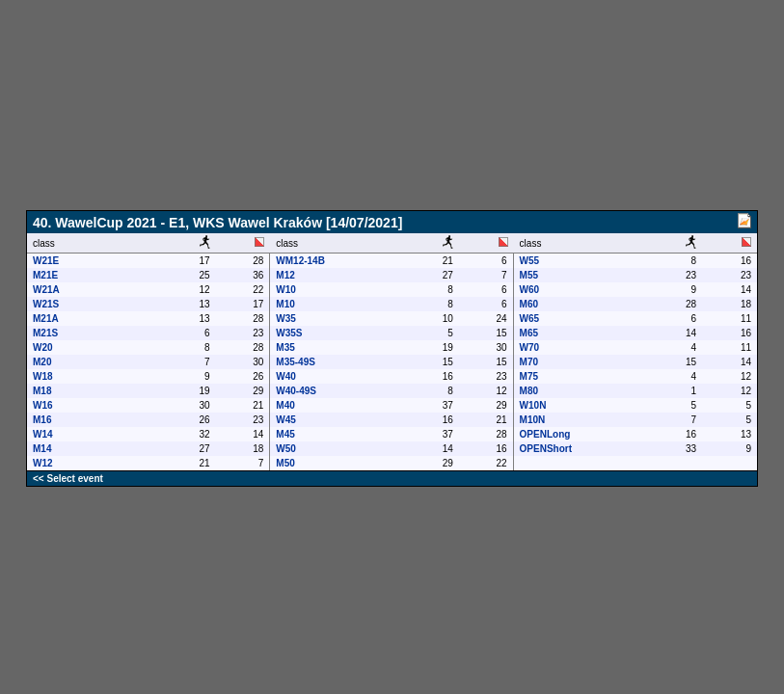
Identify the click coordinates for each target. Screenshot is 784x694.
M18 (42, 391)
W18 (43, 376)
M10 (285, 304)
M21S (45, 333)
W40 (286, 376)
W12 (43, 463)
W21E (46, 261)
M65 (529, 333)
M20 (42, 362)
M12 (285, 275)
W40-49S (296, 391)
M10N (533, 420)
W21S (46, 304)
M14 (42, 449)
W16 (43, 405)
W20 (43, 347)
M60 (529, 304)
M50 (285, 463)
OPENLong (545, 434)
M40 (285, 405)
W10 (286, 290)
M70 (529, 362)
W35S (289, 333)
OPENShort (546, 449)
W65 (530, 319)
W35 (286, 319)
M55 (529, 275)
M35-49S (296, 362)
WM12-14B (300, 261)
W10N (533, 405)
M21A (46, 319)
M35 (285, 347)
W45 (286, 420)
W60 (530, 290)
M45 (285, 434)
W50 (286, 449)
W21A (46, 290)
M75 (529, 376)
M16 (42, 420)
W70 (530, 347)
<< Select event (68, 479)
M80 (529, 391)
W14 (43, 434)
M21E (45, 275)
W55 (530, 261)
